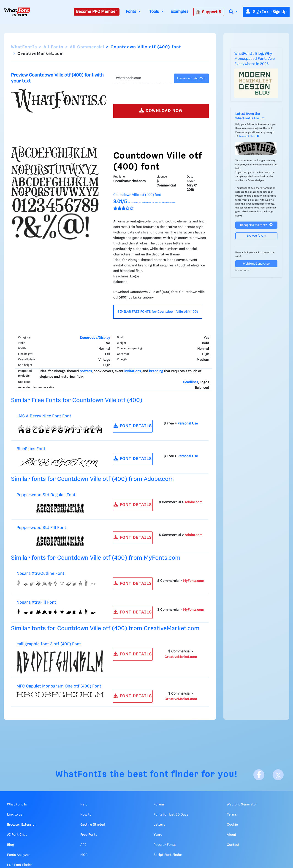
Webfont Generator (256, 264)
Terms (232, 815)
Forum (159, 805)
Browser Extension (22, 825)
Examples (179, 12)
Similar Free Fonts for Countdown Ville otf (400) (77, 400)
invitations (133, 371)
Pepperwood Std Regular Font (46, 495)
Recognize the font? (256, 225)
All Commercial (87, 47)
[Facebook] (259, 775)
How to (86, 815)
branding (156, 371)
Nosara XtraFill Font (36, 602)
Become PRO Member (97, 12)
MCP (84, 855)
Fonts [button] (132, 12)
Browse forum (256, 236)
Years (158, 835)
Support (209, 12)
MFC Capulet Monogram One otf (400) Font (59, 686)
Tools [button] (155, 12)
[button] (233, 12)
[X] (278, 775)
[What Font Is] (17, 12)
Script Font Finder (168, 855)
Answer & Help (249, 136)
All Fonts (53, 47)
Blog (11, 845)
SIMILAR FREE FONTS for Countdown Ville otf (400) (158, 312)
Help (84, 805)
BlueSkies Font (31, 449)
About (232, 835)
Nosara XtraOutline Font (40, 574)
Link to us (15, 815)
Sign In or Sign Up (266, 12)
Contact (233, 845)
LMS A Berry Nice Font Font (44, 416)
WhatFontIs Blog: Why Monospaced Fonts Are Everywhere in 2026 (255, 59)
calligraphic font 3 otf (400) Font (49, 644)
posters (86, 371)
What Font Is (17, 805)
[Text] (143, 78)
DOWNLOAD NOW (161, 111)
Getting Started (93, 825)
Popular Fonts (165, 845)
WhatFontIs (24, 47)
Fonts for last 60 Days (171, 815)
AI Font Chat (17, 835)
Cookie (232, 825)
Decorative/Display (95, 338)
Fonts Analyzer (19, 855)
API (83, 845)
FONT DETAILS (133, 426)
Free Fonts (89, 835)
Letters (159, 825)
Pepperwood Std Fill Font (41, 528)
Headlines (190, 382)
